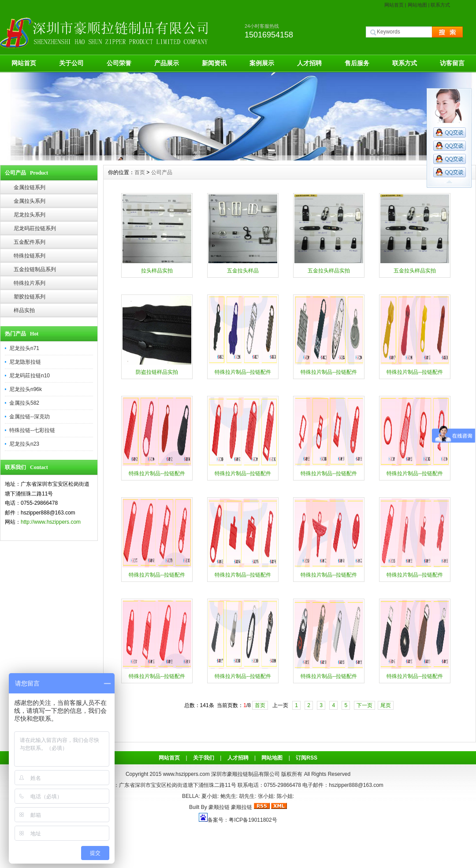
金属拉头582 (24, 403)
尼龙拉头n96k (26, 389)
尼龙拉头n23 (24, 444)
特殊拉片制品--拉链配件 (243, 372)
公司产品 (162, 172)
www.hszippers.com (186, 774)
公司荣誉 (119, 63)
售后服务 (357, 63)
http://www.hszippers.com (51, 522)
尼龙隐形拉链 (25, 362)
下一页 (364, 705)
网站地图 (417, 5)
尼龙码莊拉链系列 (35, 228)
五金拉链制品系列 (35, 269)
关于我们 (204, 758)
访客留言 (452, 63)
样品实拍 (24, 310)
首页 (140, 172)
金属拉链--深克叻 (30, 417)
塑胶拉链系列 (30, 297)
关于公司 (71, 63)
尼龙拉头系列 (30, 215)
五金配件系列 (30, 242)
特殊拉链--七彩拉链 (32, 430)
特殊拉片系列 (30, 283)
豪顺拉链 (219, 807)
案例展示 (262, 63)
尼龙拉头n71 (24, 348)
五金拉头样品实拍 (329, 271)
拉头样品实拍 (157, 271)
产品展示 (167, 63)
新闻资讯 (214, 63)
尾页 (386, 705)
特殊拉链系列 (30, 256)
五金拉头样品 (243, 271)
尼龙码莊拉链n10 (30, 376)
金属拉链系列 (30, 187)
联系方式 (440, 5)
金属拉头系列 (30, 201)
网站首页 (394, 5)
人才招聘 (309, 63)
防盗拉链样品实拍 (157, 372)
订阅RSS (307, 758)
